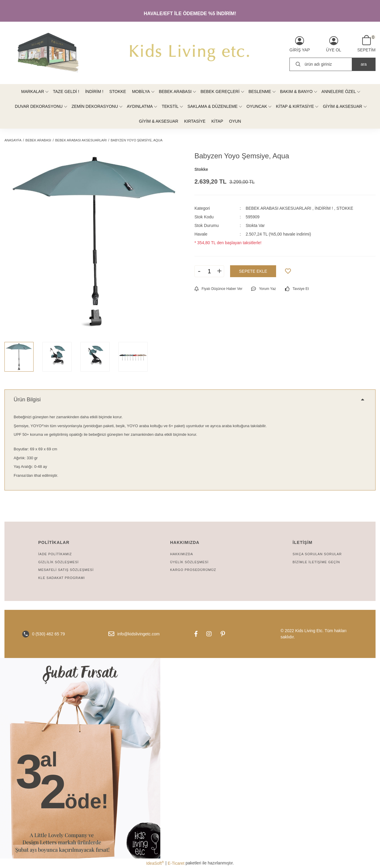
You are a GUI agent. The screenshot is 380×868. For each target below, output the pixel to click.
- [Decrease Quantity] (199, 271)
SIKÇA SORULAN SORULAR (317, 554)
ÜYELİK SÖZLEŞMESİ (189, 562)
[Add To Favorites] (288, 271)
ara (364, 64)
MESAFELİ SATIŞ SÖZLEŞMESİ (66, 570)
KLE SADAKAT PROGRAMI (62, 578)
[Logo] (190, 53)
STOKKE (345, 208)
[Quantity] (209, 271)
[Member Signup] (334, 44)
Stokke (201, 169)
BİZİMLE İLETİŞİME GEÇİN (316, 562)
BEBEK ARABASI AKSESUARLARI (278, 208)
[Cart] (366, 44)
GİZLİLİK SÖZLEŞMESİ (58, 562)
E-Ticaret (176, 863)
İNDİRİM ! (324, 208)
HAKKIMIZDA (182, 554)
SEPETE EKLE (253, 271)
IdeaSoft (155, 863)
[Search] (332, 64)
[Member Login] (300, 44)
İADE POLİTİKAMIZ (55, 554)
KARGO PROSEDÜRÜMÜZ (193, 570)
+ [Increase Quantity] (219, 271)
